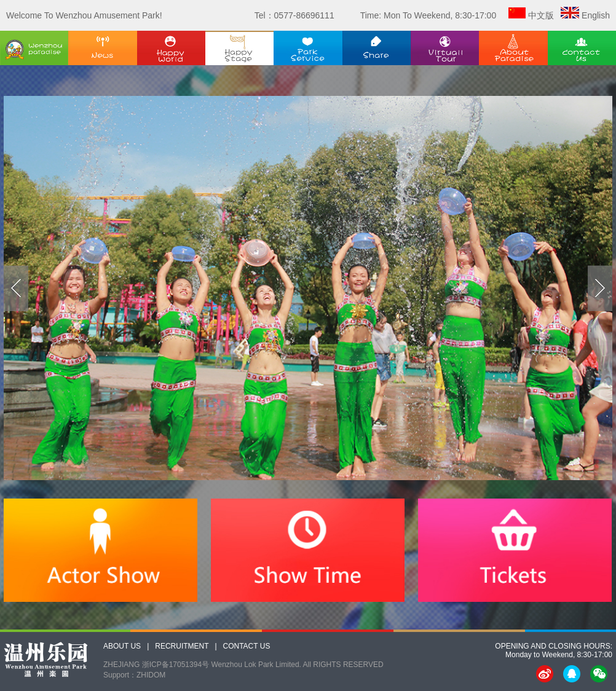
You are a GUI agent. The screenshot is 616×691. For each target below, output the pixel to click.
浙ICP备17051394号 (176, 665)
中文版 (541, 15)
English (596, 15)
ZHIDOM (151, 675)
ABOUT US (122, 646)
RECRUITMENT (182, 646)
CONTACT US (247, 646)
